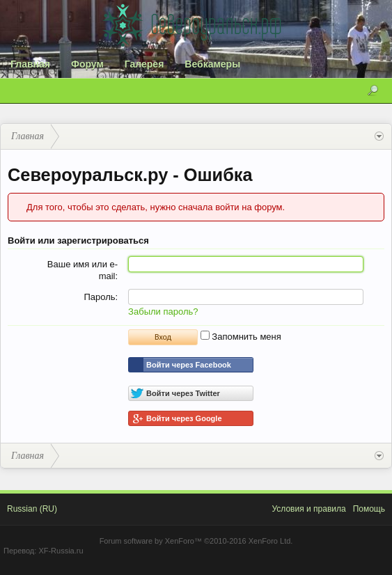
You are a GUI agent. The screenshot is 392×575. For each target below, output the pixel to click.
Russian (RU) (32, 509)
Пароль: (101, 297)
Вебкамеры (212, 64)
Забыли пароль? (163, 312)
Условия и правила (308, 509)
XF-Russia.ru (61, 551)
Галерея (144, 64)
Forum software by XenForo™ (196, 541)
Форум (87, 64)
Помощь (369, 509)
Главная (30, 64)
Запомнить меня (241, 337)
